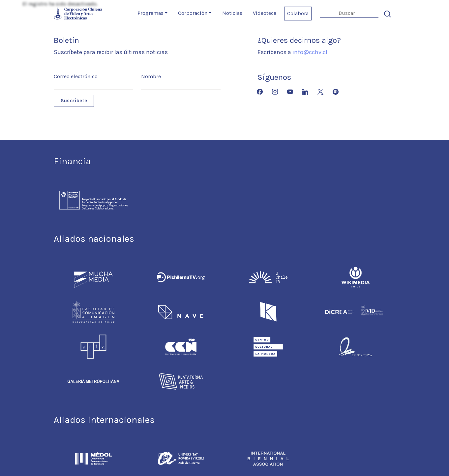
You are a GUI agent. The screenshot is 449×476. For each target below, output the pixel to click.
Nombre (151, 76)
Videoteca (265, 13)
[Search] (349, 13)
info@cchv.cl (310, 52)
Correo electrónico (76, 76)
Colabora (298, 13)
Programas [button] (150, 13)
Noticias (232, 13)
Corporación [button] (193, 13)
